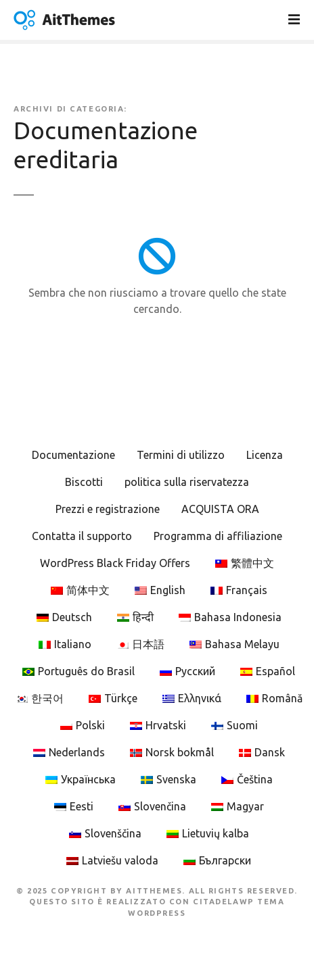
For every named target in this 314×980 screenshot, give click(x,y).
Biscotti (84, 482)
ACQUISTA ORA (220, 509)
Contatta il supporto (82, 536)
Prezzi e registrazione (108, 509)
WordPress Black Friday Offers (115, 563)
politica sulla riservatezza (187, 482)
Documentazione (73, 455)
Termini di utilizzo (181, 455)
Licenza (265, 455)
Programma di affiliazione (218, 536)
